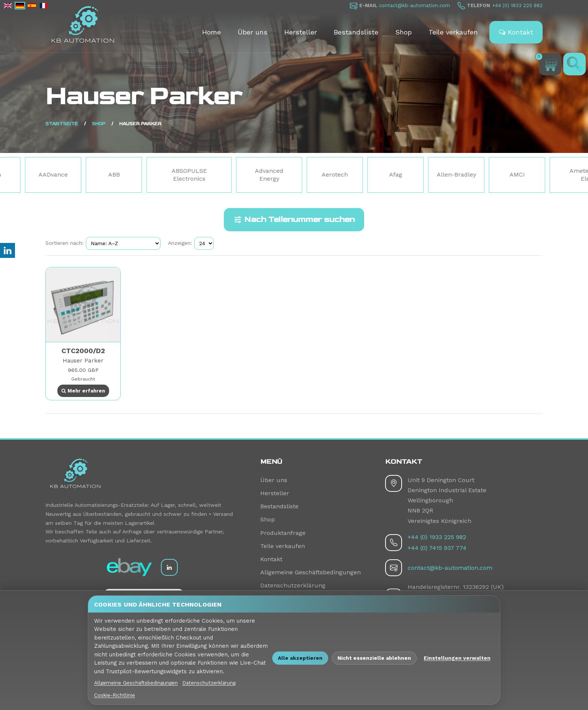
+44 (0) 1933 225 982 (517, 5)
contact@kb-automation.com (415, 5)
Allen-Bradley (494, 175)
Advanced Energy (307, 175)
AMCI (555, 175)
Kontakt (516, 32)
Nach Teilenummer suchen (294, 220)
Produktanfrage (283, 533)
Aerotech (372, 175)
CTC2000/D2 (83, 351)
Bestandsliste (356, 32)
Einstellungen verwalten (457, 658)
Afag (433, 175)
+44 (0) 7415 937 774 (437, 548)
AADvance (91, 175)
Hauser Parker (83, 361)
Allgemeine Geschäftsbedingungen (310, 572)
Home (211, 32)
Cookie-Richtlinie (115, 695)
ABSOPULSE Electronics (227, 175)
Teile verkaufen (453, 32)
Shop (403, 32)
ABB (152, 175)
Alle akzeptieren (300, 658)
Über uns (253, 32)
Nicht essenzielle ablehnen (374, 658)
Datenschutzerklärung (293, 585)
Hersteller (301, 32)
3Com (30, 175)
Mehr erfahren (83, 391)
